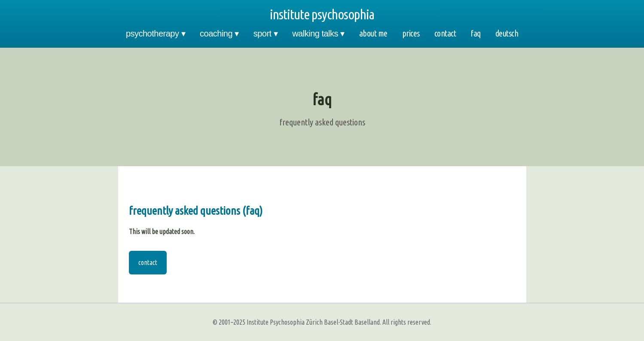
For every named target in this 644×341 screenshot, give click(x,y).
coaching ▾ (219, 33)
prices (411, 33)
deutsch (507, 33)
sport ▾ (266, 33)
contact (445, 33)
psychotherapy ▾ (156, 33)
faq (476, 33)
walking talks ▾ (318, 33)
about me (373, 33)
